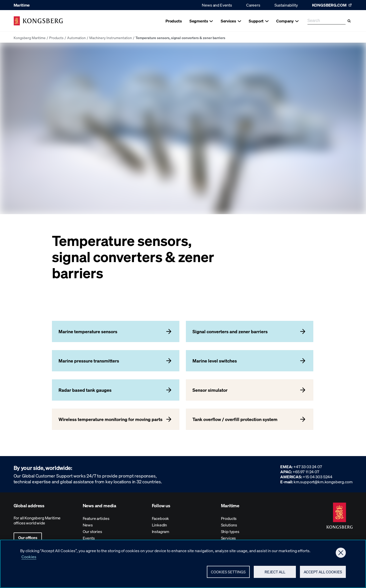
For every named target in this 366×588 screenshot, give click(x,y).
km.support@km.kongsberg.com (323, 482)
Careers (253, 5)
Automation (76, 38)
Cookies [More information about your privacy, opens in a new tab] (29, 558)
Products (56, 38)
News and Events (217, 5)
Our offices (28, 537)
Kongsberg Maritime (30, 38)
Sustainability (286, 5)
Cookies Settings (228, 574)
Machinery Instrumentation (111, 38)
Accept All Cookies (323, 574)
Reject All (275, 574)
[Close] (341, 554)
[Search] (349, 21)
